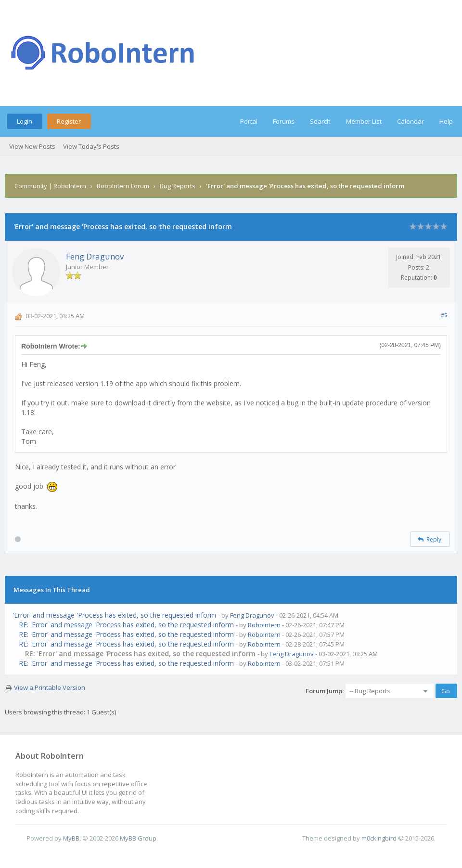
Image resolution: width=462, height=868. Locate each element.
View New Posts (32, 146)
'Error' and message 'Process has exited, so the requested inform (114, 615)
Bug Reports (178, 186)
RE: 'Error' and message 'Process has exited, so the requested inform (126, 625)
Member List (364, 121)
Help (446, 121)
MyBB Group (138, 838)
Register (69, 121)
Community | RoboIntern (50, 186)
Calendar (411, 121)
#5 (444, 315)
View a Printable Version (50, 687)
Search (320, 121)
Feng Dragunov (95, 256)
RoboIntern (264, 625)
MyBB (71, 838)
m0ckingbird (379, 838)
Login (25, 121)
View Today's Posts (91, 146)
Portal (249, 121)
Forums (284, 121)
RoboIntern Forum (123, 186)
